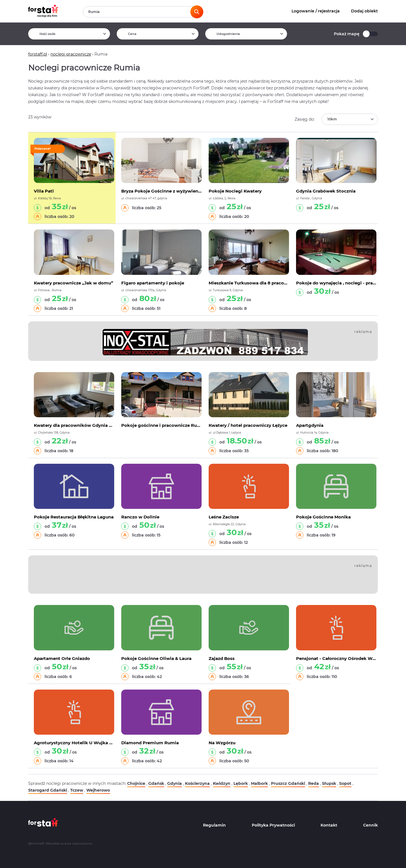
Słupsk (329, 783)
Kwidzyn (222, 783)
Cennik (370, 825)
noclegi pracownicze (71, 54)
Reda (314, 783)
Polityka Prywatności (273, 825)
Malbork (259, 783)
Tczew (77, 790)
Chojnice (136, 783)
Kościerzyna (197, 783)
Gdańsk (156, 783)
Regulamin (214, 825)
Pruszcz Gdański (288, 783)
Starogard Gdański (48, 790)
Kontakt (329, 825)
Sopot (345, 783)
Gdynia (175, 783)
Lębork (241, 783)
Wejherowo (98, 790)
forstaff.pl (38, 54)
